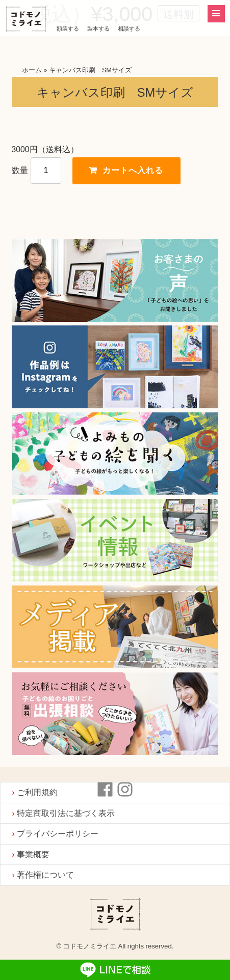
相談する (129, 29)
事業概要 (33, 855)
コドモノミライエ (26, 20)
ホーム (32, 70)
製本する (98, 29)
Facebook (105, 790)
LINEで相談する (115, 970)
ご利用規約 (37, 792)
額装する (68, 29)
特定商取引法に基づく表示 (66, 813)
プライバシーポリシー (58, 834)
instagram (125, 790)
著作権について (45, 875)
